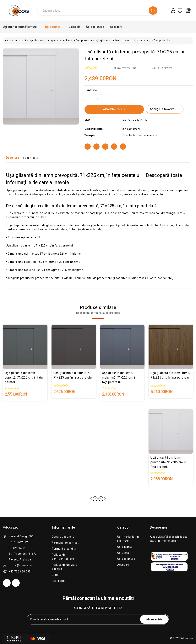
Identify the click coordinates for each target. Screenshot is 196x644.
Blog (55, 575)
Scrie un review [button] (163, 68)
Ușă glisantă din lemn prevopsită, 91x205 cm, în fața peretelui (169, 462)
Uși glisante (54, 27)
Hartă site (58, 581)
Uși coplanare (95, 27)
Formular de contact (65, 543)
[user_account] (172, 11)
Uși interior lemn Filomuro (21, 27)
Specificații (30, 158)
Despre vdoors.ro (63, 537)
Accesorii (117, 27)
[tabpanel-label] (84, 619)
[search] (153, 11)
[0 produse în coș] (187, 11)
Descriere (12, 158)
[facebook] (7, 583)
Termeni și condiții (64, 549)
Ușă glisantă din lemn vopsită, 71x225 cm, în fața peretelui (24, 377)
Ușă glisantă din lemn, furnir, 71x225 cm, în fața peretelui (170, 375)
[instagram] (16, 583)
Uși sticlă (75, 27)
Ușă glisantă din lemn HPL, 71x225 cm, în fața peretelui (73, 375)
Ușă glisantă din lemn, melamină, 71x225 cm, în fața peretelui (119, 377)
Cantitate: (91, 90)
